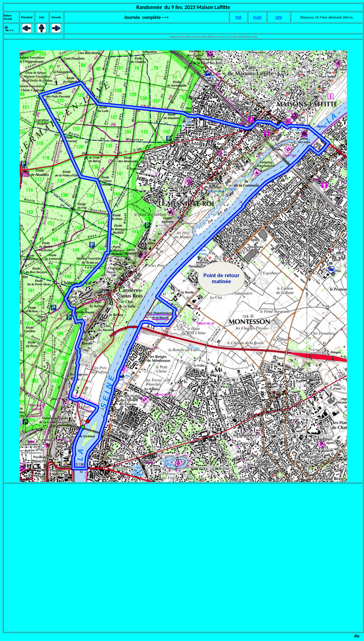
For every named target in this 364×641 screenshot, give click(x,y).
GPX (279, 17)
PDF (238, 17)
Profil (257, 17)
